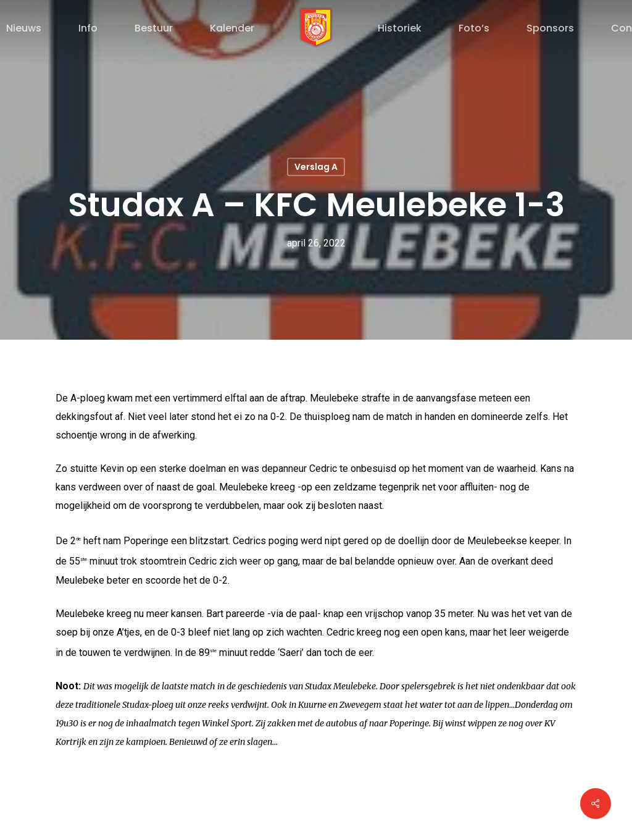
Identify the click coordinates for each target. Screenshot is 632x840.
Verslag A (316, 167)
